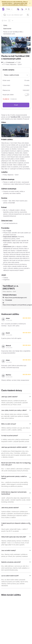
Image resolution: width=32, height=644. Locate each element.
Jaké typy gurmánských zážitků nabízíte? (14, 447)
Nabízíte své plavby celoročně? (11, 562)
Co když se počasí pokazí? (10, 436)
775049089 (7, 300)
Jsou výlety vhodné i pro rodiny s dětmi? (14, 410)
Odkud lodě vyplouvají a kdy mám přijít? (14, 537)
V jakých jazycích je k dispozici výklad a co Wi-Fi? (16, 524)
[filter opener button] (28, 15)
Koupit (16, 105)
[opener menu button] (27, 9)
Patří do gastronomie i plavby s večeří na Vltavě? (14, 477)
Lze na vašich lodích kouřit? (10, 576)
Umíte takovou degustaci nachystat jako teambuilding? (14, 493)
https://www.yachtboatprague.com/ (15, 298)
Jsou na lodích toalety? (9, 550)
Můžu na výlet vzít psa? (9, 424)
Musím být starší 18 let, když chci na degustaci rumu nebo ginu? (16, 464)
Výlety (5, 25)
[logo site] (3, 9)
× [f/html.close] (30, 3)
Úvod (4, 21)
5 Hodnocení (10, 62)
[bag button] (22, 9)
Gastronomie (7, 29)
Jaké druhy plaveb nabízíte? (10, 508)
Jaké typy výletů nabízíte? (9, 397)
